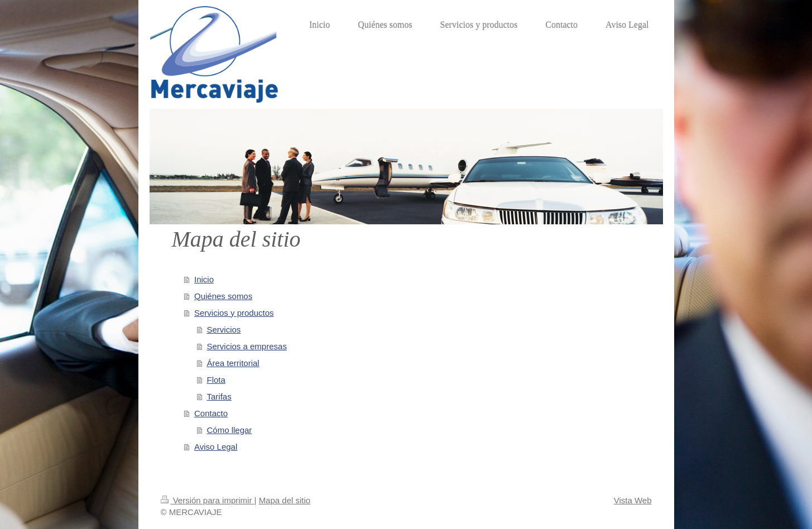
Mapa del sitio (285, 500)
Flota (216, 380)
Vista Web (633, 500)
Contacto (211, 413)
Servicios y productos (234, 313)
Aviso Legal (216, 447)
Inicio (204, 279)
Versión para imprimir (208, 500)
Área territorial (233, 363)
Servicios (224, 330)
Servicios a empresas (247, 346)
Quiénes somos (223, 296)
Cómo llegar (230, 430)
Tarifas (219, 396)
